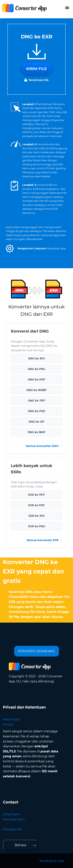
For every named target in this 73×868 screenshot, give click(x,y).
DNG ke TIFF (37, 401)
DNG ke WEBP (36, 390)
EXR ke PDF (36, 505)
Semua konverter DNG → (44, 446)
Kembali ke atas (52, 861)
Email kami (12, 814)
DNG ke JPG (36, 358)
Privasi (8, 724)
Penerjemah (13, 829)
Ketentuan (11, 719)
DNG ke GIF (36, 422)
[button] (10, 249)
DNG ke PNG (36, 369)
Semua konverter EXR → (44, 540)
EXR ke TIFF (36, 495)
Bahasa (20, 845)
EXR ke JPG (37, 516)
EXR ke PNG (37, 526)
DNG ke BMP (36, 432)
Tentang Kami (14, 819)
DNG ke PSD (37, 411)
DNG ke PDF (37, 380)
